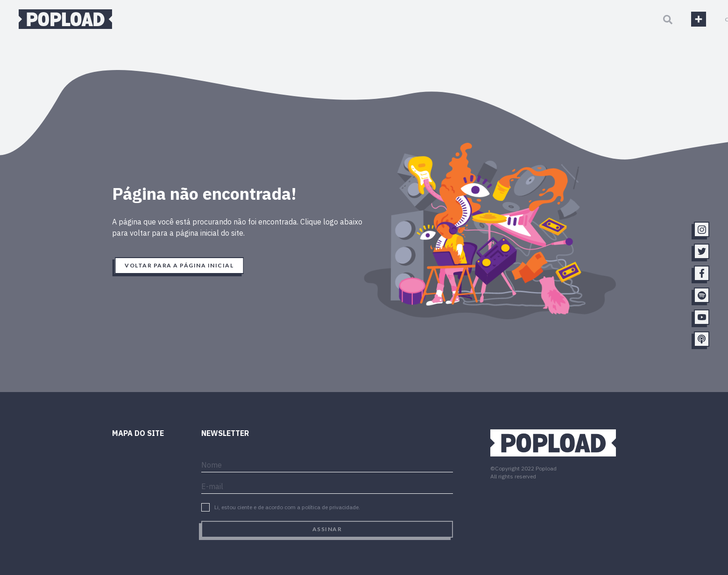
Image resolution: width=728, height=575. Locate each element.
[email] (327, 485)
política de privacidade (330, 507)
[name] (327, 464)
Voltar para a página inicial (179, 265)
